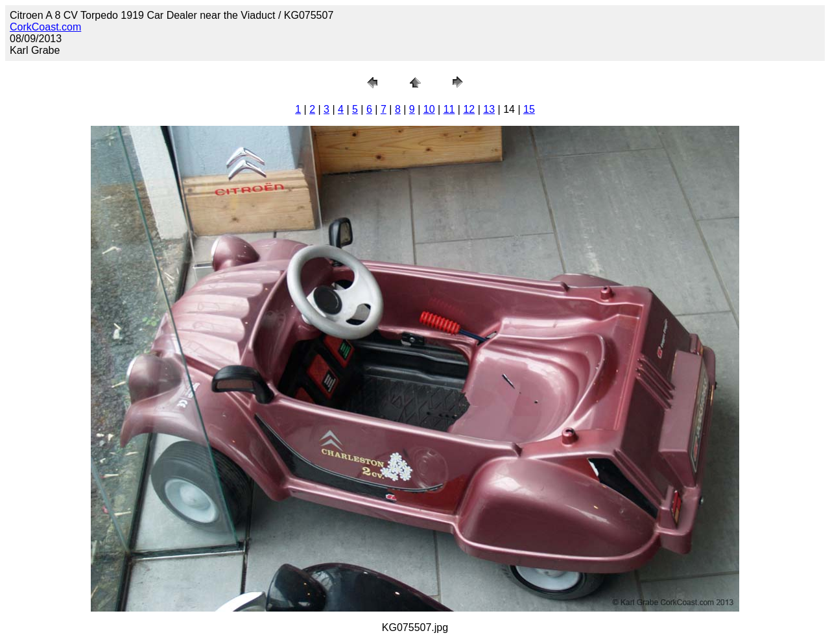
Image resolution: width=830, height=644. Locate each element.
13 (489, 109)
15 (529, 109)
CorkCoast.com (45, 27)
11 (449, 109)
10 (429, 109)
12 (469, 109)
